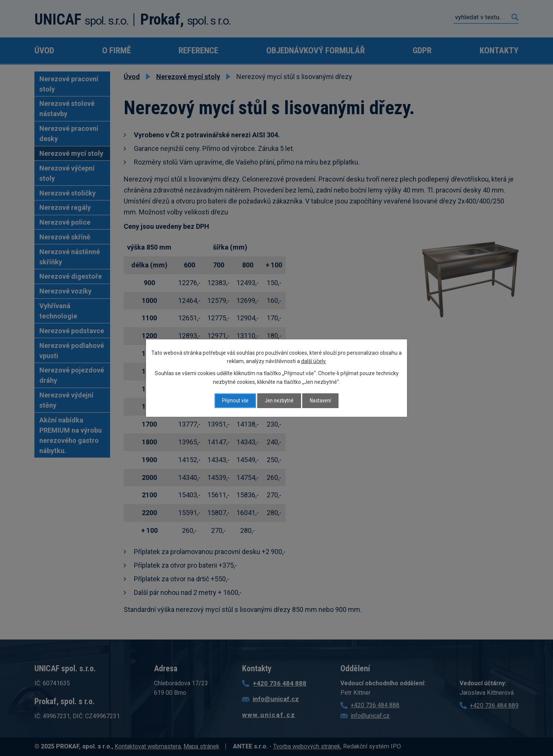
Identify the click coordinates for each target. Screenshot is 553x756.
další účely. (314, 361)
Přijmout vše (235, 401)
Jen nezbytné (279, 401)
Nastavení (320, 401)
